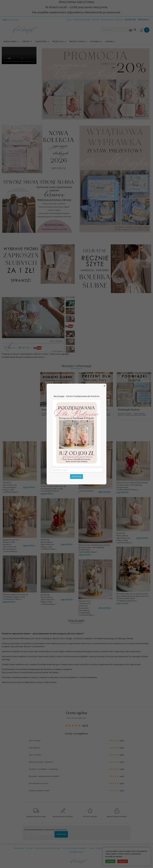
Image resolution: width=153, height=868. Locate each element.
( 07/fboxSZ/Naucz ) (87, 608)
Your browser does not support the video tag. (19, 55)
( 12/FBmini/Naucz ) (49, 599)
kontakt (96, 20)
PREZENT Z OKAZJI (77, 42)
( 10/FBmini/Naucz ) (49, 544)
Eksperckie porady (82, 20)
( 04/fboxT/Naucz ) (11, 546)
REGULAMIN (19, 848)
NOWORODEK (41, 42)
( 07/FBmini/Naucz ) (11, 487)
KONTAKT (29, 848)
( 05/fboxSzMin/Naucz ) (95, 548)
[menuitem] (12, 42)
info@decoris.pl (13, 20)
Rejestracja (143, 20)
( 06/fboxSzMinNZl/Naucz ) (133, 486)
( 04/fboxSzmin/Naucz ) (20, 597)
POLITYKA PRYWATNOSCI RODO (48, 848)
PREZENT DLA (58, 42)
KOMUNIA (109, 42)
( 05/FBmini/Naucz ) (125, 538)
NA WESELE (95, 42)
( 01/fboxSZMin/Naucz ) (58, 489)
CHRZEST (26, 42)
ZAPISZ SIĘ (61, 834)
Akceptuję (110, 861)
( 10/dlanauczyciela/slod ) (133, 597)
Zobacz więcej (77, 426)
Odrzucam (123, 861)
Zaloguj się (130, 20)
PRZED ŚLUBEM (10, 42)
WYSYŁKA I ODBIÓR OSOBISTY (75, 848)
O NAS (91, 848)
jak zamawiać (107, 20)
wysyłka (119, 20)
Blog (69, 20)
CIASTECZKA (101, 848)
